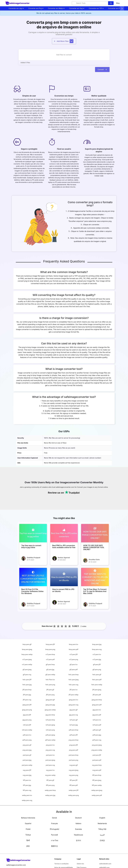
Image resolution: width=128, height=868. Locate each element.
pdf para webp (50, 740)
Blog (118, 3)
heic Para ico (50, 680)
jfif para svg (27, 700)
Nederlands (102, 823)
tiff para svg (27, 790)
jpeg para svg (74, 705)
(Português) (54, 829)
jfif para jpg (27, 695)
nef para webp (27, 730)
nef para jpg (73, 725)
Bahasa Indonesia (28, 818)
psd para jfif (97, 755)
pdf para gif (97, 730)
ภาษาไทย (55, 840)
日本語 (102, 840)
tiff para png (50, 785)
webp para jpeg (97, 790)
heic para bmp (74, 675)
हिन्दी (28, 840)
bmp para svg (97, 649)
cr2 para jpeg (27, 659)
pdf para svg (97, 740)
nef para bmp (50, 720)
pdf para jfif (74, 735)
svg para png (74, 775)
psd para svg (50, 765)
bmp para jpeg (27, 649)
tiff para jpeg (97, 780)
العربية (102, 835)
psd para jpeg (50, 760)
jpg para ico (97, 710)
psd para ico (50, 755)
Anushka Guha (94, 560)
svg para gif (74, 765)
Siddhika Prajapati (34, 558)
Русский (54, 835)
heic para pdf (97, 680)
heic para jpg (27, 685)
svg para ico (50, 770)
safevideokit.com (105, 864)
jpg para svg (73, 715)
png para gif (27, 745)
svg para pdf (97, 770)
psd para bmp (74, 755)
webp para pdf (97, 795)
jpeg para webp (50, 710)
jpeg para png (27, 710)
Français (55, 823)
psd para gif (27, 755)
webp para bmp (50, 790)
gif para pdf (74, 670)
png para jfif (74, 745)
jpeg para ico (74, 700)
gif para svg (27, 675)
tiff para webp (97, 785)
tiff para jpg (27, 785)
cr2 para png (74, 659)
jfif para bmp (27, 690)
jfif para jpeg (97, 690)
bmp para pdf (74, 649)
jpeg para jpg (50, 705)
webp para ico (27, 795)
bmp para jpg (97, 644)
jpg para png (27, 720)
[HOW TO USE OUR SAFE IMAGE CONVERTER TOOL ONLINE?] (95, 533)
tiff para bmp (97, 775)
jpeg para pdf (97, 705)
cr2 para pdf (50, 659)
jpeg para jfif (27, 705)
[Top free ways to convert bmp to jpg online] (33, 533)
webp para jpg (50, 795)
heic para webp (97, 685)
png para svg (50, 750)
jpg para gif (74, 710)
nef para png (50, 730)
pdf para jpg (97, 735)
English (102, 818)
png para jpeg (97, 745)
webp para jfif (74, 790)
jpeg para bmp (97, 700)
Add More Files (64, 41)
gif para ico (74, 664)
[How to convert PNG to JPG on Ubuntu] (64, 577)
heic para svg (74, 685)
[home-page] (18, 3)
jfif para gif (50, 690)
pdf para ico (27, 735)
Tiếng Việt (102, 829)
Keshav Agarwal (64, 558)
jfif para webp (74, 695)
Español (28, 823)
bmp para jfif (50, 644)
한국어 (78, 840)
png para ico (50, 745)
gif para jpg (50, 670)
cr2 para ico (97, 654)
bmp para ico (74, 644)
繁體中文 (55, 846)
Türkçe (28, 835)
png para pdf (74, 750)
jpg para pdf (97, 715)
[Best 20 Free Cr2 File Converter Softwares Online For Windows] (33, 577)
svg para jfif (27, 770)
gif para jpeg (27, 670)
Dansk (54, 818)
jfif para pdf (97, 695)
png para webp (97, 750)
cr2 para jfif (74, 654)
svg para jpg (27, 775)
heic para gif (97, 675)
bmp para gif (27, 644)
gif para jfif (97, 664)
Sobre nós (80, 864)
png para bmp (74, 740)
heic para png (50, 685)
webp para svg (27, 800)
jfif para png (50, 695)
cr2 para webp (27, 664)
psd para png (74, 760)
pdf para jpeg (50, 735)
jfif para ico (74, 690)
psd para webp (27, 765)
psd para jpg (27, 760)
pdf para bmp (74, 730)
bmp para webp (27, 654)
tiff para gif (50, 780)
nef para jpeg (50, 725)
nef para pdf (97, 725)
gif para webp (50, 675)
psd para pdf (97, 760)
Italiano (78, 823)
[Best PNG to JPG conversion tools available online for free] (64, 533)
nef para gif (74, 720)
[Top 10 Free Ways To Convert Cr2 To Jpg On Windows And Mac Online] (95, 577)
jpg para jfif (27, 715)
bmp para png (50, 649)
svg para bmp (97, 765)
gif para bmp (50, 664)
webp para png (74, 795)
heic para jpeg (74, 680)
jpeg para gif (50, 700)
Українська (78, 835)
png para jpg (27, 750)
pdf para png (27, 740)
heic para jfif (27, 680)
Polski (28, 829)
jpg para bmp (50, 715)
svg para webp (50, 775)
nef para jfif (27, 725)
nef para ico (97, 720)
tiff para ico (27, 780)
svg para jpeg (74, 770)
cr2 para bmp (50, 654)
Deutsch (78, 818)
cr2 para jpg (97, 659)
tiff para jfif (74, 780)
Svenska (78, 829)
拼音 (28, 846)
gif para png (97, 670)
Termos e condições (61, 864)
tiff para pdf (73, 785)
